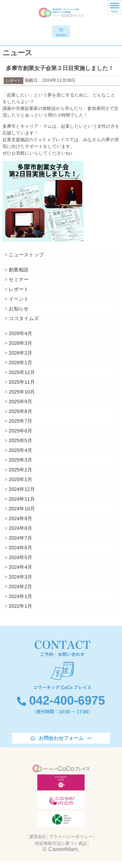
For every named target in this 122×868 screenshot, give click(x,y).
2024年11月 (22, 506)
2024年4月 (20, 574)
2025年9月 (20, 408)
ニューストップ (26, 261)
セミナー (19, 286)
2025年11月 (22, 389)
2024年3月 (20, 584)
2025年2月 (20, 477)
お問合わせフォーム (61, 745)
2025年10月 (22, 399)
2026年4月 (20, 340)
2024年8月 (20, 535)
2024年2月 (20, 593)
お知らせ (19, 316)
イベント (19, 306)
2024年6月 (20, 554)
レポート (19, 296)
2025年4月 (20, 457)
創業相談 (19, 277)
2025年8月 (20, 418)
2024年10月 (22, 516)
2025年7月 (20, 428)
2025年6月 (20, 438)
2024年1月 (20, 603)
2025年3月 (20, 467)
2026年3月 (20, 350)
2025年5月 (20, 447)
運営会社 (38, 844)
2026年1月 (20, 369)
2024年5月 (20, 564)
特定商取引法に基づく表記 (61, 850)
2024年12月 (22, 496)
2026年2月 (20, 360)
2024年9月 (20, 525)
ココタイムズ (24, 325)
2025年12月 (22, 379)
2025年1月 (20, 486)
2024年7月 (20, 545)
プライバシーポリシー (71, 844)
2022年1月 (20, 613)
